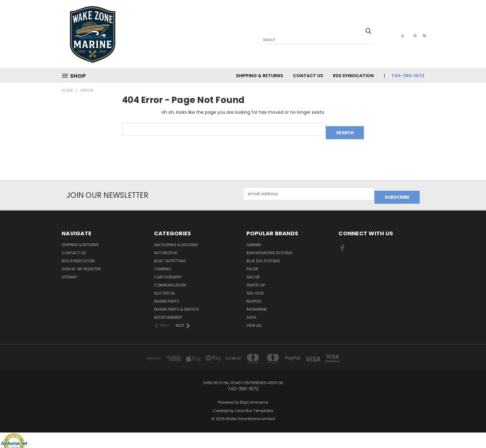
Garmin (254, 238)
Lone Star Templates (254, 404)
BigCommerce (254, 395)
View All (254, 319)
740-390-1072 (408, 76)
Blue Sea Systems (263, 254)
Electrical (165, 286)
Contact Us (308, 76)
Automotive (166, 246)
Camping (163, 262)
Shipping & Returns (259, 76)
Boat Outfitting (170, 254)
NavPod (254, 294)
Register (92, 262)
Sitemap (69, 270)
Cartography (168, 270)
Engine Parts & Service (177, 302)
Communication (170, 278)
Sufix (251, 310)
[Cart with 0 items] (423, 36)
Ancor (253, 270)
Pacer (252, 262)
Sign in (69, 262)
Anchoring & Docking (176, 238)
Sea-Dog (255, 286)
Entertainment (168, 310)
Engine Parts (167, 294)
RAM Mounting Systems (270, 246)
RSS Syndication (353, 76)
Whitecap (256, 278)
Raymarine (257, 302)
